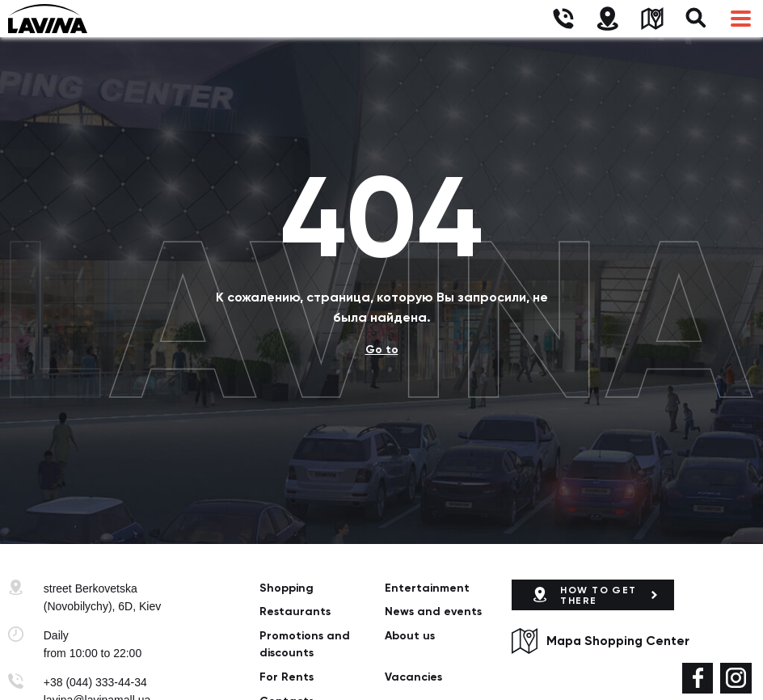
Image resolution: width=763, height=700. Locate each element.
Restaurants (295, 611)
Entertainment (427, 588)
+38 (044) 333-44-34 (95, 682)
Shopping (287, 588)
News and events (433, 611)
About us (410, 636)
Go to (382, 350)
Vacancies (413, 677)
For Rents (287, 677)
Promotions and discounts (305, 644)
